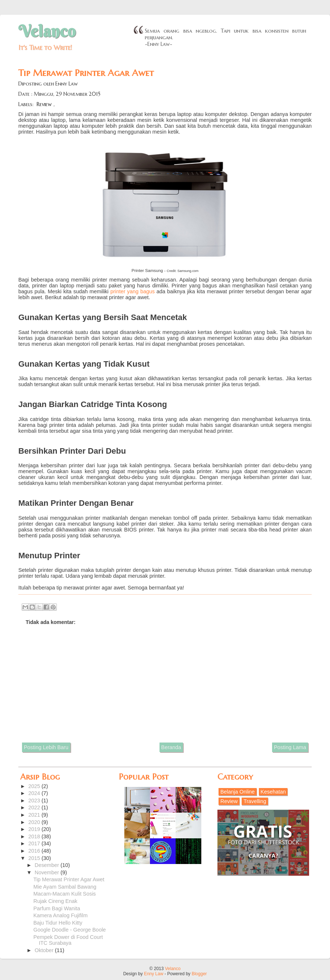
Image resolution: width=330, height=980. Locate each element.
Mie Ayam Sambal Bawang (65, 887)
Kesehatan (273, 792)
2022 (35, 807)
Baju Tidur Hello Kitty (58, 923)
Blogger (199, 974)
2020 (35, 822)
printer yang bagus (133, 291)
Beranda (171, 747)
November (48, 872)
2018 (35, 836)
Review (44, 104)
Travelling (255, 801)
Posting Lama (290, 747)
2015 (35, 858)
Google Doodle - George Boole (70, 930)
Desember (48, 865)
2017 (35, 843)
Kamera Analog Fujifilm (60, 915)
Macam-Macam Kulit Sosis (65, 894)
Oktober (45, 950)
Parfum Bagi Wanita (57, 908)
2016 (35, 851)
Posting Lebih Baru (46, 747)
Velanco (47, 31)
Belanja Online (238, 792)
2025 (35, 786)
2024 (35, 793)
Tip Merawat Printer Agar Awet (69, 879)
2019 (35, 829)
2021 (35, 815)
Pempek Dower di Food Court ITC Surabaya (68, 940)
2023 (35, 801)
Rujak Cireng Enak (55, 901)
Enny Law (154, 974)
